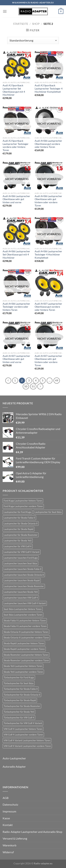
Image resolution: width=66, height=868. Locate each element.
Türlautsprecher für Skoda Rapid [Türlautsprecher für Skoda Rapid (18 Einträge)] (20, 700)
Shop (36, 24)
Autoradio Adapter (14, 766)
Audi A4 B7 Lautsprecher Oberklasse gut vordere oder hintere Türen (48, 307)
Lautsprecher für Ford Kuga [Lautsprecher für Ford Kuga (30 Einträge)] (18, 512)
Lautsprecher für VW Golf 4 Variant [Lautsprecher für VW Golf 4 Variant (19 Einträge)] (22, 552)
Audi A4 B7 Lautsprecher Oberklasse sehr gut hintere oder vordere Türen (48, 361)
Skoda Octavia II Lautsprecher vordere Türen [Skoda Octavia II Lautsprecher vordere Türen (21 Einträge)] (26, 638)
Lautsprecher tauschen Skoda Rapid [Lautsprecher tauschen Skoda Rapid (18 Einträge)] (22, 580)
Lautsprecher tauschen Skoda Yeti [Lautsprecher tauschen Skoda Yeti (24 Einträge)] (21, 592)
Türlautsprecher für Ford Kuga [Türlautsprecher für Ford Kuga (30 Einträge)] (19, 677)
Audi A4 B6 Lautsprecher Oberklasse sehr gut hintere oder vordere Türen (48, 201)
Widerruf (8, 852)
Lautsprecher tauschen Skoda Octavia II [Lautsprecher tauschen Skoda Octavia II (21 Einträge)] (24, 575)
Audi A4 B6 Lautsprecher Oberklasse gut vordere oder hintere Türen (48, 144)
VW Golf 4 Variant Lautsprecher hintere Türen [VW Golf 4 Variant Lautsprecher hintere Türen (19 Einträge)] (27, 740)
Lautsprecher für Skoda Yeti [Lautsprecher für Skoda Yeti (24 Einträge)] (18, 541)
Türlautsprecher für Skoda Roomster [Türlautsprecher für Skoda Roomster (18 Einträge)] (22, 706)
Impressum (9, 811)
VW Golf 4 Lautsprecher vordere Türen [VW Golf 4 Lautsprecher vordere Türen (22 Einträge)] (23, 735)
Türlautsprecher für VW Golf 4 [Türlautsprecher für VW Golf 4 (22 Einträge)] (19, 718)
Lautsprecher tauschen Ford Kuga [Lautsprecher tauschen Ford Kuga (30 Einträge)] (21, 558)
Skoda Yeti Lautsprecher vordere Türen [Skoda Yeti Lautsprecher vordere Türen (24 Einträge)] (23, 672)
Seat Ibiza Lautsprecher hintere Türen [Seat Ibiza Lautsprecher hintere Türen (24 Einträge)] (23, 609)
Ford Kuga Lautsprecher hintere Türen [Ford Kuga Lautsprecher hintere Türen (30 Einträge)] (23, 501)
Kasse (6, 818)
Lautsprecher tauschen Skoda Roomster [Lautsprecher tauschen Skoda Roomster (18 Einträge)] (24, 586)
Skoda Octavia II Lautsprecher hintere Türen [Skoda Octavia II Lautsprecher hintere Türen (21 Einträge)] (26, 632)
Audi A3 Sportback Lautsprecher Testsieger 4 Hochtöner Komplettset (49, 89)
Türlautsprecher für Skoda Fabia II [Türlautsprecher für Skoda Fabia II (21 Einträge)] (21, 689)
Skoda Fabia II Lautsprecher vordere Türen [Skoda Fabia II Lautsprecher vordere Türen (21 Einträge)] (25, 626)
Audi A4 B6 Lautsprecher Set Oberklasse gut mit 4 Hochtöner (16, 254)
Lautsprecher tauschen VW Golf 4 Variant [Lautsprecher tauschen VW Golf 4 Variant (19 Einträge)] (25, 603)
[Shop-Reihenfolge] (33, 40)
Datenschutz (10, 804)
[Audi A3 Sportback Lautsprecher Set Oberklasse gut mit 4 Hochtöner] (17, 65)
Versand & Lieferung (15, 838)
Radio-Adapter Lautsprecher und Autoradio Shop (32, 832)
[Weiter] (40, 387)
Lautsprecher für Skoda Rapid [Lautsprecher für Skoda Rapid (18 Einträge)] (18, 529)
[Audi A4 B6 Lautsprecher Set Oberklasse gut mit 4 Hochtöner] (17, 231)
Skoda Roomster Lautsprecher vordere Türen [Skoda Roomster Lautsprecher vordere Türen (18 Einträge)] (26, 660)
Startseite (21, 24)
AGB (6, 798)
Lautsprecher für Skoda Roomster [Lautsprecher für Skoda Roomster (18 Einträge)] (21, 535)
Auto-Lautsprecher (14, 758)
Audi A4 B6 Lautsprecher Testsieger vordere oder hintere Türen (16, 307)
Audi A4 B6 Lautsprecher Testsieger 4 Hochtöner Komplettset (48, 254)
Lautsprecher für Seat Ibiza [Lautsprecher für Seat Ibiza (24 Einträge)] (48, 512)
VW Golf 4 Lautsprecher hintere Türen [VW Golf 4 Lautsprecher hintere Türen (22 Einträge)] (23, 729)
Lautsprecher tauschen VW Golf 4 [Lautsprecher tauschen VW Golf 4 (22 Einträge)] (21, 598)
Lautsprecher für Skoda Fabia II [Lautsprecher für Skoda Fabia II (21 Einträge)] (19, 518)
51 (33, 386)
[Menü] (5, 11)
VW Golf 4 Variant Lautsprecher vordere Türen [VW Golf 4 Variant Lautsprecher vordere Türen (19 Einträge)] (27, 746)
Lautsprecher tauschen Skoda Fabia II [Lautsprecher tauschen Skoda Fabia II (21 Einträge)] (23, 569)
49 (57, 380)
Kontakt (8, 825)
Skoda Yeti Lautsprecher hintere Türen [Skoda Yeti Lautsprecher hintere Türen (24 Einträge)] (23, 666)
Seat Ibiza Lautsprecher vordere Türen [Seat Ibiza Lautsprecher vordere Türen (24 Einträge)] (23, 615)
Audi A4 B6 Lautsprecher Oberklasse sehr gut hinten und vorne (16, 199)
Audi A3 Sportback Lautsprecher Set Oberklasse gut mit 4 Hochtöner (14, 90)
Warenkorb (10, 845)
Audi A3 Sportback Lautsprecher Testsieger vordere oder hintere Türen (16, 145)
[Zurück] (8, 381)
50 (26, 386)
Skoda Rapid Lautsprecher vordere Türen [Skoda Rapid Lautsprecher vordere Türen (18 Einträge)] (24, 649)
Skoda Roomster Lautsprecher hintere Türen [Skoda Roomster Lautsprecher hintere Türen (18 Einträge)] (26, 655)
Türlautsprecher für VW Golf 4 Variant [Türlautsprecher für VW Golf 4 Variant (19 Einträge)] (23, 723)
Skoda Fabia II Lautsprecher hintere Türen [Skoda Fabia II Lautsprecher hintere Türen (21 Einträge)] (25, 621)
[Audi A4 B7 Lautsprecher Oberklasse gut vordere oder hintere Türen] (49, 283)
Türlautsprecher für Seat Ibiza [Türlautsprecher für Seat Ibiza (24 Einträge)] (19, 683)
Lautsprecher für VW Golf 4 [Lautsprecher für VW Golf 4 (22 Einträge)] (18, 546)
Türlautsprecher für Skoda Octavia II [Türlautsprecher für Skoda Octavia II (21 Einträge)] (22, 695)
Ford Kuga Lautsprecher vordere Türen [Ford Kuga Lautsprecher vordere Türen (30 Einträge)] (23, 506)
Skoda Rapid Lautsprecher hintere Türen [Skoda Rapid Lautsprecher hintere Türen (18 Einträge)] (24, 643)
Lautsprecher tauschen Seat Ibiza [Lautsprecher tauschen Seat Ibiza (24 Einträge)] (20, 563)
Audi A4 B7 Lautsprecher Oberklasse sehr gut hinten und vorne (16, 359)
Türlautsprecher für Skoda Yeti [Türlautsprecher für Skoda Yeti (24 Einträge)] (19, 712)
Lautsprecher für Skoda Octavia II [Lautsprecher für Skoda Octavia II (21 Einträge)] (21, 523)
